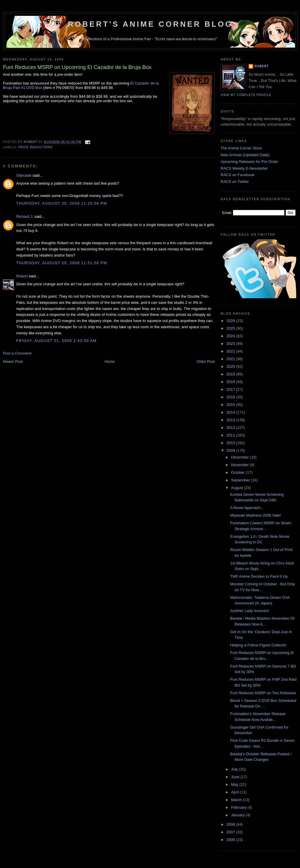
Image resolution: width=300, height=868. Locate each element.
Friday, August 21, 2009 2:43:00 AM (56, 341)
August (238, 488)
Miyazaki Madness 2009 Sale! (255, 515)
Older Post (206, 361)
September (241, 480)
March (237, 800)
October (239, 472)
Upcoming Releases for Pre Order (249, 162)
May (235, 784)
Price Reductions (35, 147)
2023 (231, 344)
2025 (231, 328)
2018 (231, 382)
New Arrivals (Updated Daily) (245, 155)
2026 (231, 321)
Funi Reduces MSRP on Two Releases (263, 693)
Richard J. (25, 216)
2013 (231, 420)
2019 (231, 374)
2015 (231, 405)
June (236, 777)
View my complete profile (246, 95)
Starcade (24, 175)
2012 (231, 428)
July (235, 769)
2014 (231, 412)
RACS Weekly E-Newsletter (244, 168)
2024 (231, 336)
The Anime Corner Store (241, 148)
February (239, 807)
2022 (231, 351)
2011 (231, 435)
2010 (231, 443)
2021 (231, 359)
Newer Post (13, 361)
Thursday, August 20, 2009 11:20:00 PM (62, 203)
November (241, 465)
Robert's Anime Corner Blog (150, 24)
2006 (231, 840)
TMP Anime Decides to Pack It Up (259, 576)
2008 (231, 824)
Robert (22, 276)
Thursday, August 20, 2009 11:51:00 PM (62, 263)
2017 (231, 389)
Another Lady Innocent (249, 611)
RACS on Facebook (237, 175)
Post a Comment (17, 353)
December (241, 457)
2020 (231, 366)
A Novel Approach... (247, 508)
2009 (231, 450)
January (239, 815)
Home (110, 361)
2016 (231, 397)
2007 (231, 832)
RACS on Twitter (235, 182)
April (236, 792)
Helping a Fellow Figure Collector (258, 645)
